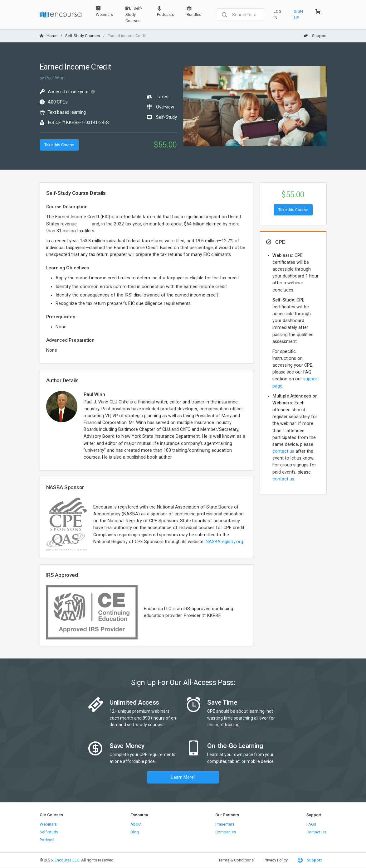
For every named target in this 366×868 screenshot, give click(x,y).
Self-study (49, 832)
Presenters (225, 824)
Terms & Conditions (236, 860)
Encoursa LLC (67, 860)
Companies (226, 832)
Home (49, 36)
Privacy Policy (276, 860)
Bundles (194, 11)
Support (315, 36)
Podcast (47, 840)
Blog (135, 832)
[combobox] (240, 15)
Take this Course (59, 145)
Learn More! (183, 777)
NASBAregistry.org (224, 542)
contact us (283, 451)
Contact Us (316, 832)
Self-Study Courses (134, 14)
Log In (278, 14)
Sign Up (298, 14)
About (136, 824)
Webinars (104, 11)
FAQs (311, 824)
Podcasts (166, 11)
